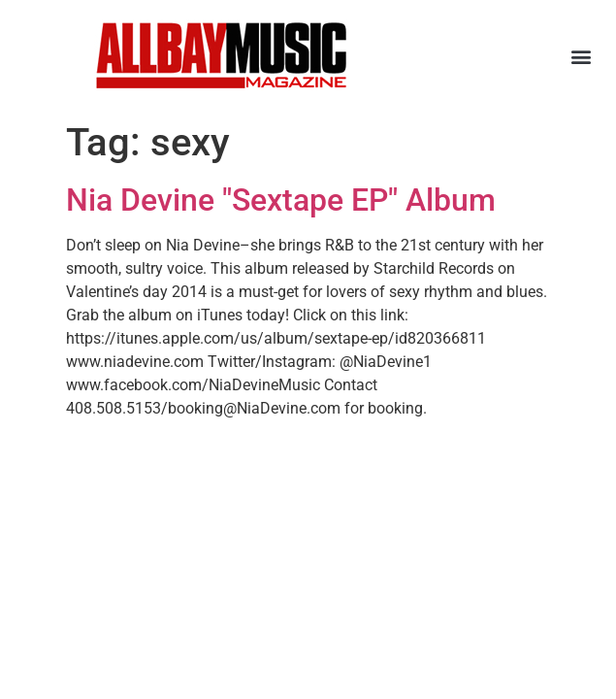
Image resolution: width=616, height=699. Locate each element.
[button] (581, 56)
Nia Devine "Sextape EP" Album (281, 200)
